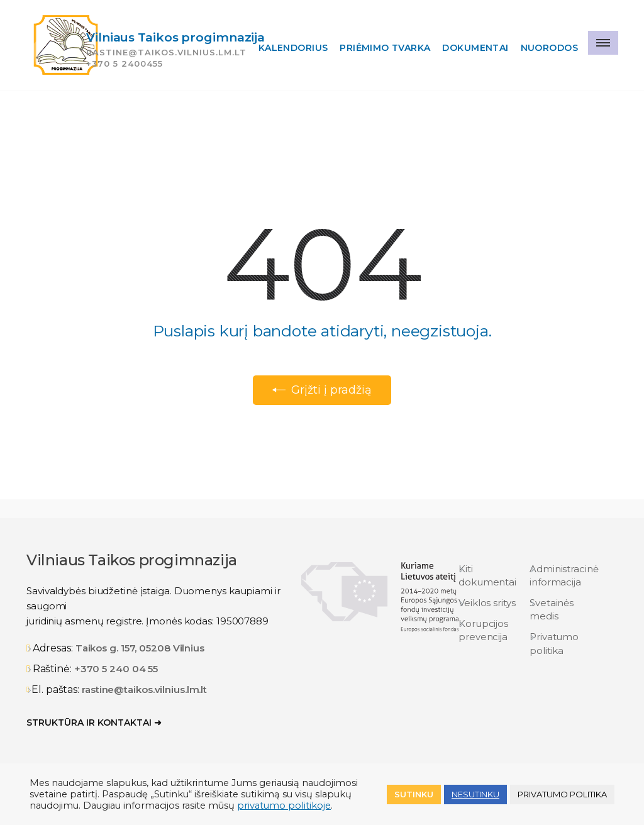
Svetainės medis (552, 609)
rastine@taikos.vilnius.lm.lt (144, 689)
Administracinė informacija (564, 575)
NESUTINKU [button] (475, 794)
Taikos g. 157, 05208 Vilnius (140, 648)
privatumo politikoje (284, 806)
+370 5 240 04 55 (116, 669)
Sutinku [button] (414, 794)
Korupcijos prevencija (483, 630)
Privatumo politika (554, 643)
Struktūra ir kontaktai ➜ (94, 723)
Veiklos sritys (487, 603)
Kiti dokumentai (487, 575)
